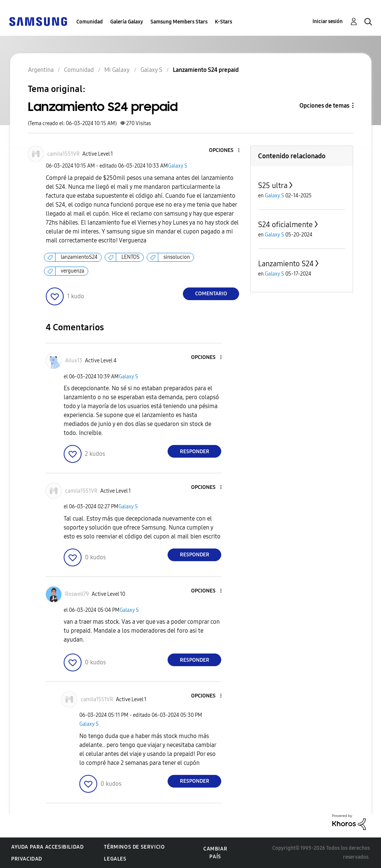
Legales (115, 859)
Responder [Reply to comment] (195, 452)
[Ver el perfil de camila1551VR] (63, 154)
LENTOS (131, 257)
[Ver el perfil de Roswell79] (77, 594)
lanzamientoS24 (79, 257)
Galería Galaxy (127, 22)
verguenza (72, 271)
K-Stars (223, 22)
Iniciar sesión (328, 21)
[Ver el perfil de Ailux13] (74, 361)
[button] (226, 151)
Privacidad (27, 859)
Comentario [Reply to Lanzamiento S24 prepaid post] (211, 294)
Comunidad (90, 22)
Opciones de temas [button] (324, 106)
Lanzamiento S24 (286, 264)
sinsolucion (177, 257)
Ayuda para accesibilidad (47, 847)
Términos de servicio (134, 847)
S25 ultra (273, 185)
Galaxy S (178, 166)
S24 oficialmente (285, 225)
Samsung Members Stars (179, 22)
